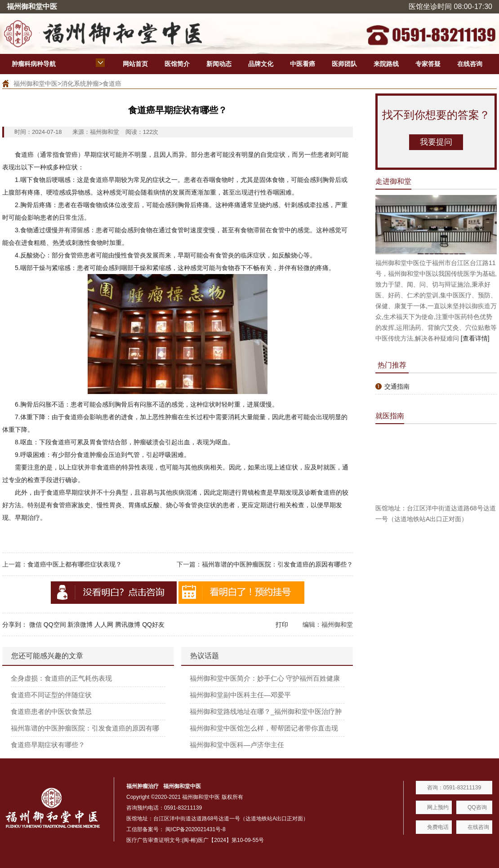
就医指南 (390, 416)
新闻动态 (219, 64)
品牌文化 (261, 64)
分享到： (15, 624)
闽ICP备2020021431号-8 (195, 829)
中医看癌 (303, 64)
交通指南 (397, 386)
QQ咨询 (477, 807)
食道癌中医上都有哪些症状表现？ (75, 564)
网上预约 (438, 807)
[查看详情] (475, 338)
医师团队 (344, 64)
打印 (282, 624)
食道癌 (112, 84)
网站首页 (135, 64)
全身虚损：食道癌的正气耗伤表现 (61, 678)
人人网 (104, 624)
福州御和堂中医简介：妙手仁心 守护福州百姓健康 (265, 678)
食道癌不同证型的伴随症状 (51, 695)
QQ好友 (153, 624)
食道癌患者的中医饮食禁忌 (51, 711)
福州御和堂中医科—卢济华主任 (237, 745)
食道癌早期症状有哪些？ (48, 745)
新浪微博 (80, 624)
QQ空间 (55, 624)
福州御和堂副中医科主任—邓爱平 (240, 695)
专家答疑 (428, 64)
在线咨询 (470, 64)
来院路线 (386, 64)
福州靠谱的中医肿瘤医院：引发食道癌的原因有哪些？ (277, 564)
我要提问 (436, 142)
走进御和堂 (393, 181)
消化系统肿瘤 (80, 84)
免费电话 (438, 827)
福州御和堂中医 (36, 84)
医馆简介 (177, 64)
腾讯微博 (128, 624)
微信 (36, 624)
